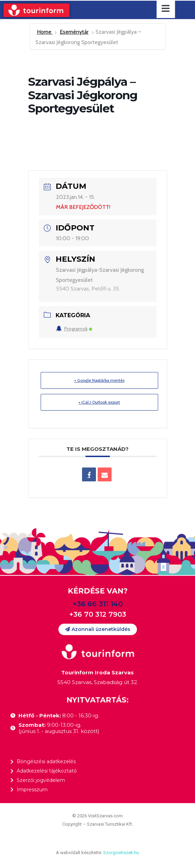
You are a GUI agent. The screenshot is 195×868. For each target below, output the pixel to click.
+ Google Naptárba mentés (99, 380)
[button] (98, 629)
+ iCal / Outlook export (99, 402)
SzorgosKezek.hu (121, 853)
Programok (74, 329)
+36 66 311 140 (98, 604)
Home (45, 32)
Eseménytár (74, 32)
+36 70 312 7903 (98, 614)
